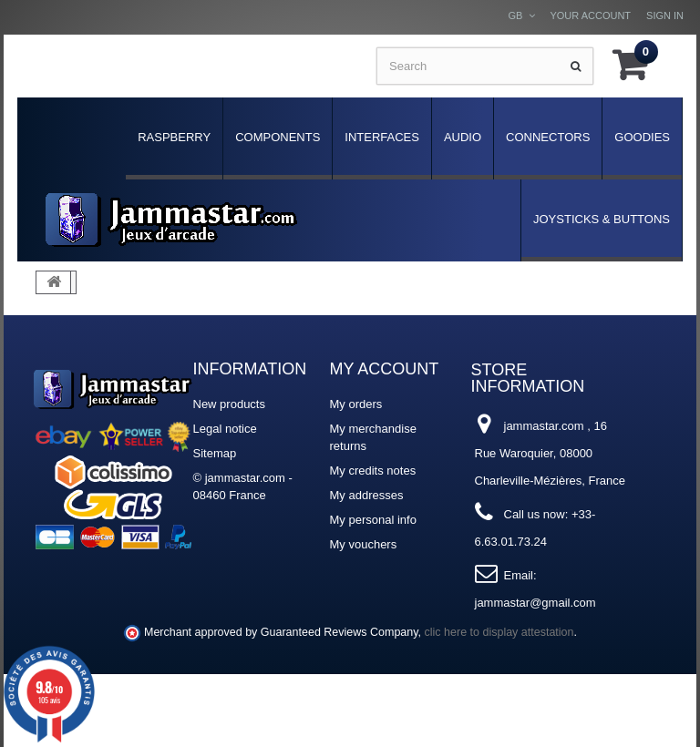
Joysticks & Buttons (602, 219)
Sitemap (215, 453)
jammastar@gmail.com (535, 603)
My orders (356, 404)
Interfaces (382, 137)
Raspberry (174, 137)
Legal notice (225, 429)
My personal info (373, 520)
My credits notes (373, 471)
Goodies (642, 137)
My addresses (367, 495)
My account (385, 369)
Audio (463, 137)
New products (229, 404)
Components (278, 137)
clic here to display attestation (499, 632)
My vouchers (364, 544)
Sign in (665, 15)
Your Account (590, 15)
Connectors (548, 137)
